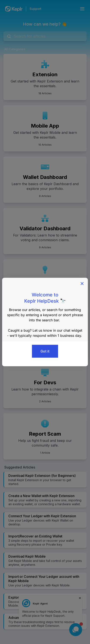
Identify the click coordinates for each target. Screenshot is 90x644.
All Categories (15, 49)
